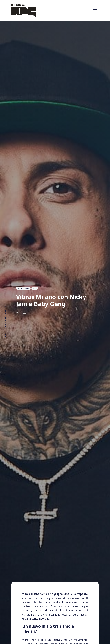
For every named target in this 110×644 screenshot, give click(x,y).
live (35, 288)
